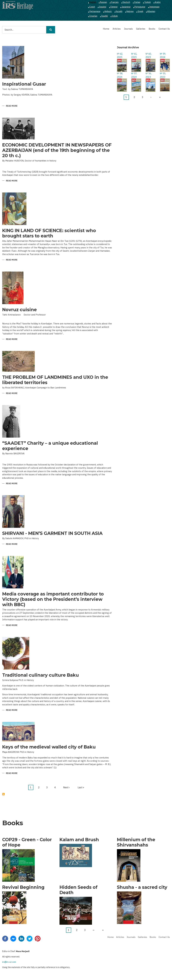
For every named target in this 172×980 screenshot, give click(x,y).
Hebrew (130, 11)
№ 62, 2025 (120, 55)
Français (115, 2)
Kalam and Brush (79, 840)
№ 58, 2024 (120, 75)
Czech (92, 7)
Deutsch (126, 2)
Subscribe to (3, 794)
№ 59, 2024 (163, 55)
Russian (103, 2)
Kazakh (119, 11)
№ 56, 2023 (149, 75)
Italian (137, 2)
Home (106, 29)
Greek (140, 11)
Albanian (151, 11)
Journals (128, 29)
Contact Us (164, 29)
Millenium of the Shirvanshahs (136, 842)
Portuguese (140, 7)
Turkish (147, 2)
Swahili (105, 16)
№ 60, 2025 (149, 55)
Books (152, 29)
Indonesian (154, 7)
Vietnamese (95, 11)
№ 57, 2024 (134, 75)
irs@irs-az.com (9, 962)
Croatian (93, 16)
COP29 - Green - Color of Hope (27, 842)
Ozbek (115, 16)
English (93, 2)
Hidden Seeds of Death (78, 890)
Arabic (158, 2)
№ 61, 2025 (134, 55)
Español (103, 7)
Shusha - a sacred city (142, 887)
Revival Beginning (23, 887)
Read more (12, 106)
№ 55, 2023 (163, 75)
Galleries (141, 29)
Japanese (126, 7)
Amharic (108, 11)
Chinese (114, 7)
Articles (117, 29)
